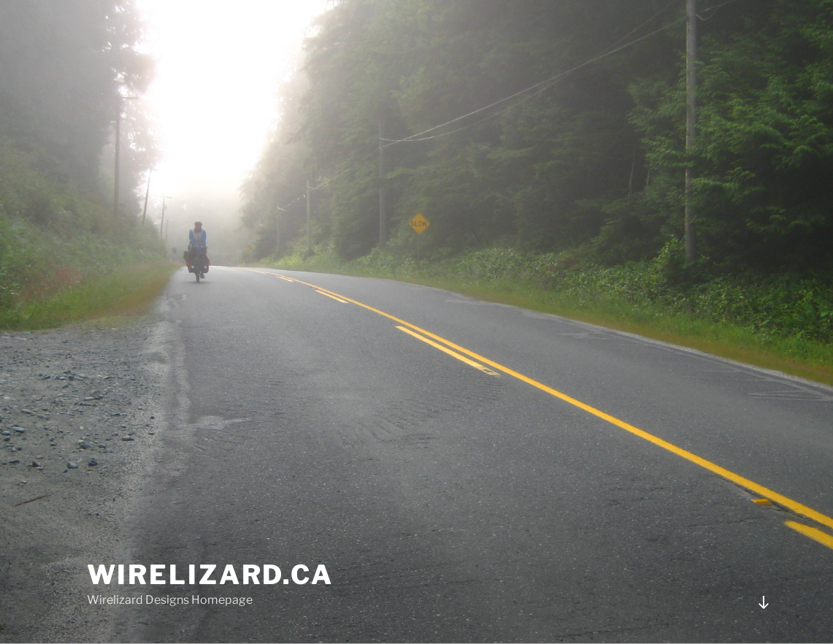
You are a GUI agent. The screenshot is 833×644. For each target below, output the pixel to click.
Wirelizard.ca (210, 575)
